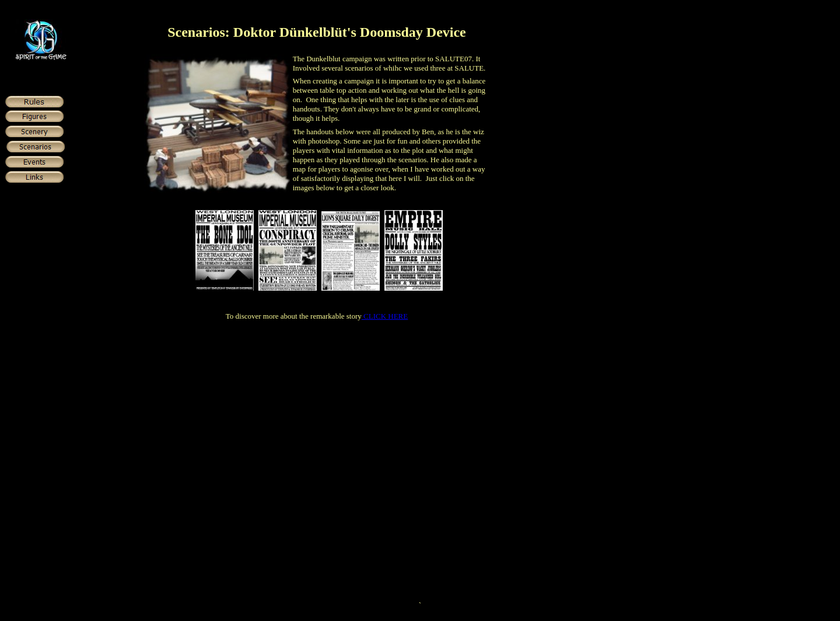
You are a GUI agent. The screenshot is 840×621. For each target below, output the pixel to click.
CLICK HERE (385, 316)
